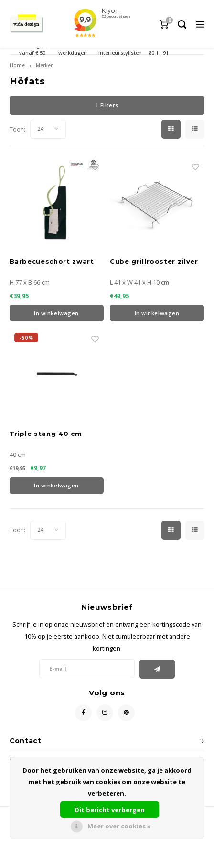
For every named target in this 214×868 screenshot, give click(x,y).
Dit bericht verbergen (110, 810)
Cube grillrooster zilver (154, 261)
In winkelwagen (56, 313)
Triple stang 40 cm (46, 434)
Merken (45, 65)
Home (17, 65)
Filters (107, 105)
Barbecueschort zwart (52, 261)
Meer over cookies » (119, 826)
